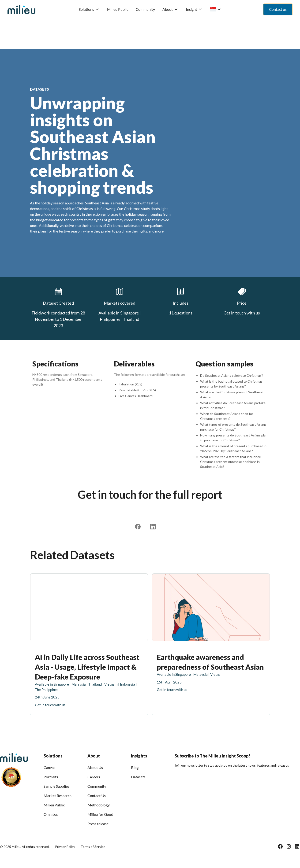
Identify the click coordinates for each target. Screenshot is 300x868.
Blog (135, 767)
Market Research (58, 796)
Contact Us (97, 796)
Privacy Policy (65, 847)
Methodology (99, 805)
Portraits (51, 777)
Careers (94, 777)
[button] (89, 9)
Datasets (138, 777)
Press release (98, 824)
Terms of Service (93, 847)
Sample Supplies (56, 786)
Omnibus (51, 814)
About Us (95, 767)
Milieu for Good (100, 814)
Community (145, 9)
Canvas (49, 767)
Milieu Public (118, 9)
